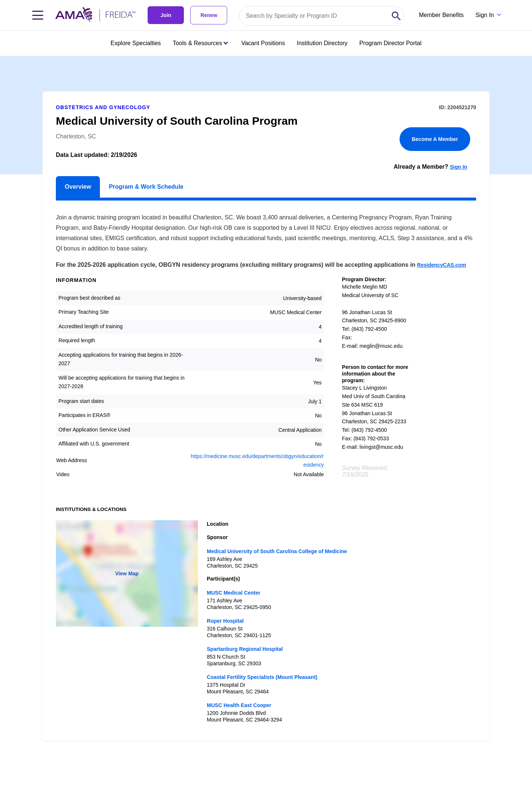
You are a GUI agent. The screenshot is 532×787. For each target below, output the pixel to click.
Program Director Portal (390, 43)
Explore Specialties (136, 43)
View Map (127, 574)
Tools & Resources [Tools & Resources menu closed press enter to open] (200, 43)
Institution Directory (322, 43)
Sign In (459, 167)
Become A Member (435, 139)
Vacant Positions (263, 43)
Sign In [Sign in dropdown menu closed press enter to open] (485, 15)
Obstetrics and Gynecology (103, 107)
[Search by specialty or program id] (314, 16)
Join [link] (166, 15)
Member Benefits (441, 15)
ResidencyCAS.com (441, 265)
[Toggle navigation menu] (38, 15)
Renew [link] (209, 15)
